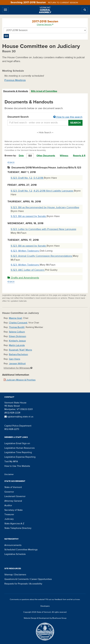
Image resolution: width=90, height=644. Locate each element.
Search (75, 123)
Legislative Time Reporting (18, 452)
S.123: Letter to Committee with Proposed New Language (43, 229)
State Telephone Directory (18, 528)
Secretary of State (13, 510)
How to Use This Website (17, 466)
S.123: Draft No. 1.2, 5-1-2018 (27, 178)
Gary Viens (15, 359)
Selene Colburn (17, 332)
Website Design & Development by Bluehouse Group (45, 618)
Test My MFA (11, 461)
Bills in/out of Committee (44, 91)
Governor (9, 492)
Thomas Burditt (17, 327)
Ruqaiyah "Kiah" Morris (20, 350)
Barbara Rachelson (18, 354)
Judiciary (9, 519)
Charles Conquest (18, 323)
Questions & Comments (16, 579)
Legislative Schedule (15, 554)
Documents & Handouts (16, 91)
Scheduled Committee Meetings (21, 550)
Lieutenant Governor (15, 496)
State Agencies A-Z (14, 524)
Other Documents (46, 156)
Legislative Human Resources (19, 448)
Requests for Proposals (16, 584)
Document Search (45, 117)
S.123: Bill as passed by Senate (29, 216)
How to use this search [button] (68, 117)
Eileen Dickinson (18, 336)
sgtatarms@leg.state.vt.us (19, 417)
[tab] (16, 91)
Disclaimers (20, 575)
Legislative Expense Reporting (20, 457)
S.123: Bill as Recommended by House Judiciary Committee (45, 207)
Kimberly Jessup (17, 341)
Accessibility (36, 584)
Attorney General (13, 501)
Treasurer (9, 514)
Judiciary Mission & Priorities (20, 380)
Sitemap (9, 575)
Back (11, 163)
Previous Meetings (15, 80)
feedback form (61, 599)
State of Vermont (13, 487)
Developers (45, 606)
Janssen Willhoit (17, 364)
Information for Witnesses (18, 368)
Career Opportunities (41, 579)
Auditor (8, 505)
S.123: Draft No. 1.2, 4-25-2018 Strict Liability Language (42, 191)
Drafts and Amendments (23, 278)
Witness (64, 156)
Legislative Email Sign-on (17, 443)
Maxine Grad (15, 318)
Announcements (13, 545)
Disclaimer (9, 474)
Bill (30, 156)
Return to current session (63, 3)
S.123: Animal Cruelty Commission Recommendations (42, 256)
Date (21, 156)
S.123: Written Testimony (25, 251)
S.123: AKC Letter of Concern (28, 270)
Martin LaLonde (17, 345)
